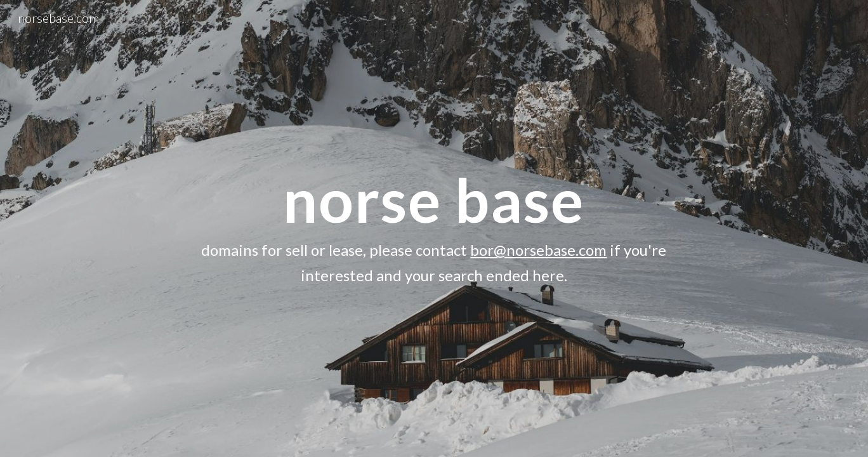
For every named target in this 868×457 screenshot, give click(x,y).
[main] (434, 228)
